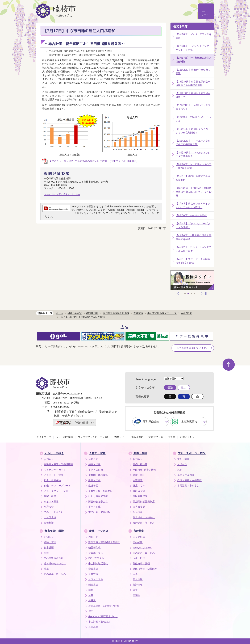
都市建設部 (92, 313)
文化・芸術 (183, 459)
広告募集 (93, 627)
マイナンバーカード (55, 470)
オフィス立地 (96, 579)
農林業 (92, 601)
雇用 (91, 611)
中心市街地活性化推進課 (116, 313)
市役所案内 (137, 437)
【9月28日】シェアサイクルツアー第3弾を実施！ (194, 166)
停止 (206, 293)
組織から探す (75, 313)
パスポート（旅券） (55, 475)
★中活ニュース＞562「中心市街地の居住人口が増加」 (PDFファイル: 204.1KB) (93, 161)
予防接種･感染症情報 (144, 470)
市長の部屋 (139, 537)
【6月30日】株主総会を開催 (191, 215)
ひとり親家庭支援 (98, 496)
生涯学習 (93, 486)
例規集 (172, 437)
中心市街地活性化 (54, 558)
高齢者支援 (139, 491)
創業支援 (93, 585)
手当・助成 (94, 507)
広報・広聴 (139, 558)
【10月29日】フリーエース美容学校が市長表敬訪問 (193, 143)
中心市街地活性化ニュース (162, 313)
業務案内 (138, 313)
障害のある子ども (98, 502)
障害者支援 (139, 507)
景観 (46, 553)
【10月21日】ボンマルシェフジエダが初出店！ (193, 154)
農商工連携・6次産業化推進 (104, 606)
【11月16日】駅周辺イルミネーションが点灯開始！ (193, 131)
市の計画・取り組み (99, 512)
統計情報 (138, 585)
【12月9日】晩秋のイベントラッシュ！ (194, 119)
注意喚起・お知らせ (144, 517)
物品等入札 (94, 548)
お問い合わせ (187, 437)
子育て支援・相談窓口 (101, 491)
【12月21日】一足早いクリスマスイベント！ (193, 107)
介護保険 (138, 480)
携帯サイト (120, 437)
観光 (180, 470)
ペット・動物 (51, 502)
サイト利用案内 (65, 437)
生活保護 (138, 512)
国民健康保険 (140, 496)
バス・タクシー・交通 (56, 491)
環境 (46, 569)
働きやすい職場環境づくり (103, 616)
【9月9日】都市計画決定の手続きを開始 (193, 178)
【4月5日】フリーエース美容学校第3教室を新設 (193, 261)
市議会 (136, 595)
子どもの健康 (96, 470)
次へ (202, 293)
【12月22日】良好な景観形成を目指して (193, 95)
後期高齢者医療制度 (144, 502)
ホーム (60, 313)
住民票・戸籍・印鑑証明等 (59, 464)
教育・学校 (94, 480)
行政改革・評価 (141, 564)
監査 (135, 590)
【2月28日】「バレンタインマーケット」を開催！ (194, 48)
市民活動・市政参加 (188, 486)
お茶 (91, 595)
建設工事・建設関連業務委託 (104, 542)
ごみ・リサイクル (54, 512)
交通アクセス (156, 437)
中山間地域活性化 (98, 564)
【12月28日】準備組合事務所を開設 (193, 72)
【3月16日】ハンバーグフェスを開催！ (194, 36)
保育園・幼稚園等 (98, 475)
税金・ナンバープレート (57, 486)
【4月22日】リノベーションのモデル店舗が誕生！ (194, 249)
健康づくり (139, 486)
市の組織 (138, 542)
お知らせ (49, 459)
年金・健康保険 (52, 480)
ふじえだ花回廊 (186, 475)
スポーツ (182, 464)
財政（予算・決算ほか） (146, 569)
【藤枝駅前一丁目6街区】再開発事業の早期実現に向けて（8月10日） (194, 192)
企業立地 (93, 574)
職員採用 (138, 579)
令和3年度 (180, 27)
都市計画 (49, 548)
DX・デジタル (96, 558)
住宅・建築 (50, 496)
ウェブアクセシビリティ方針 (94, 437)
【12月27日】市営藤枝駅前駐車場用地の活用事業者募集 (193, 83)
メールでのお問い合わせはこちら (62, 194)
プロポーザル (96, 553)
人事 (135, 574)
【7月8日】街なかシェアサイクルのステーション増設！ (193, 205)
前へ (178, 293)
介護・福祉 (139, 475)
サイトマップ (44, 437)
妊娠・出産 (94, 464)
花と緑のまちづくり (55, 564)
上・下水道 (50, 517)
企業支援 (93, 569)
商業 (91, 590)
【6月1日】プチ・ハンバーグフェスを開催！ (193, 225)
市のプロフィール (143, 548)
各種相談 (49, 523)
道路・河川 (50, 542)
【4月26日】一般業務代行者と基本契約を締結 (194, 237)
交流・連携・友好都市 (189, 480)
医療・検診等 (140, 464)
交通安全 (49, 507)
